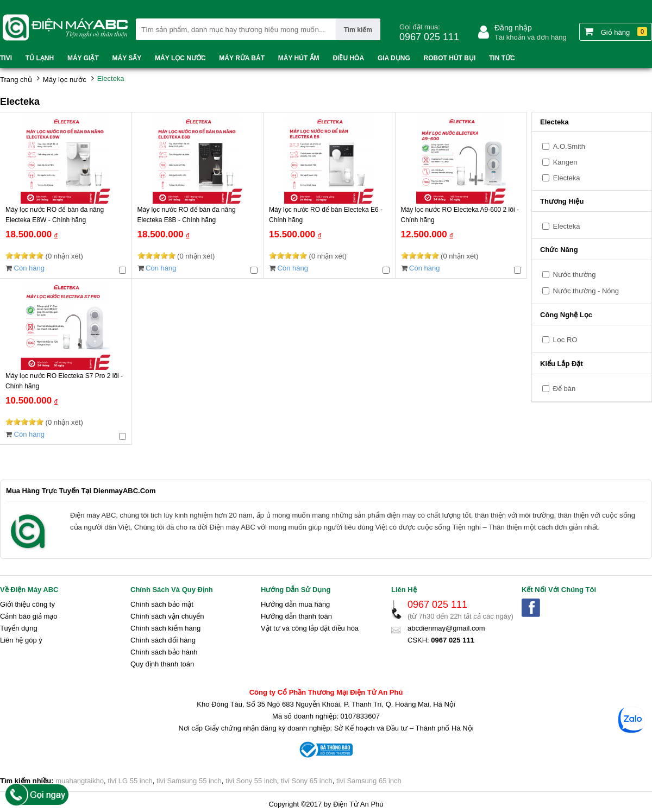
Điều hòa (348, 58)
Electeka (567, 178)
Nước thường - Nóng (581, 291)
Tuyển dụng (19, 628)
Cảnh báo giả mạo (29, 616)
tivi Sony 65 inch (307, 781)
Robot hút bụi (450, 58)
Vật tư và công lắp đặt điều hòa (310, 628)
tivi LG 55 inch (130, 781)
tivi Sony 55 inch (251, 781)
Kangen (565, 162)
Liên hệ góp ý (21, 640)
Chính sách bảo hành (164, 652)
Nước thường (569, 275)
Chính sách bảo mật (162, 604)
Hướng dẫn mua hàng (295, 604)
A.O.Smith (569, 146)
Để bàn (559, 389)
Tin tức (502, 58)
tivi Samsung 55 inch (189, 781)
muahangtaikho (80, 781)
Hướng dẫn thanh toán (296, 616)
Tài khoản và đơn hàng (531, 37)
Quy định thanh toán (162, 664)
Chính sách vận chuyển (167, 616)
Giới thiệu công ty (27, 604)
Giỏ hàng (616, 32)
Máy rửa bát (242, 58)
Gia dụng (394, 58)
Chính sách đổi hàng (163, 640)
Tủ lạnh (40, 58)
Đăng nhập (513, 28)
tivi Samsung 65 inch (369, 781)
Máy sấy (127, 58)
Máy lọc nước (180, 58)
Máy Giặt (83, 58)
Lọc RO (560, 340)
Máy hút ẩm (299, 58)
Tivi (6, 58)
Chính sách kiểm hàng (165, 628)
